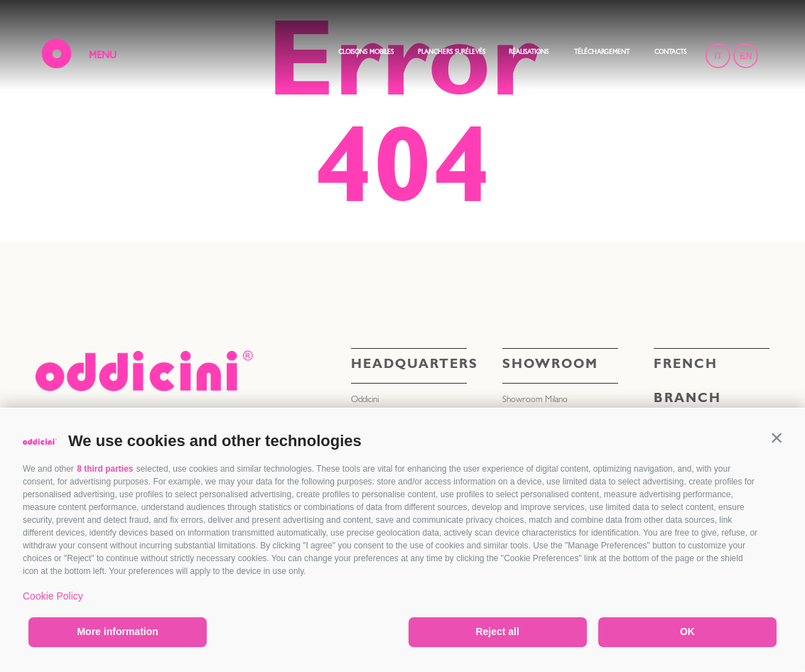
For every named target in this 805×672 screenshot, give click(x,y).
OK (687, 632)
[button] (777, 438)
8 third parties (105, 469)
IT (718, 56)
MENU (103, 56)
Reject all (497, 632)
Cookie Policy (53, 596)
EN (746, 56)
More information (117, 632)
